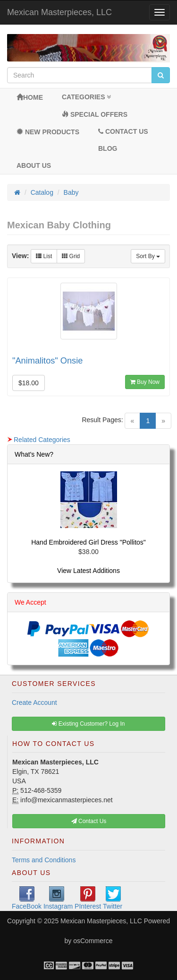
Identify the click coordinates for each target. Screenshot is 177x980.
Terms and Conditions (44, 860)
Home (30, 97)
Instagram (58, 898)
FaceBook (27, 898)
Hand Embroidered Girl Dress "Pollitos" (88, 542)
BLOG (108, 148)
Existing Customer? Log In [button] (88, 724)
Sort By (148, 256)
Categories (86, 97)
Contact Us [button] (89, 821)
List (44, 256)
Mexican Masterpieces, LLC (59, 12)
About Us (34, 165)
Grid (71, 256)
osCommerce (93, 941)
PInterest (88, 898)
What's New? (34, 454)
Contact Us (123, 131)
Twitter (113, 898)
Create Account (34, 702)
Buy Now (145, 382)
